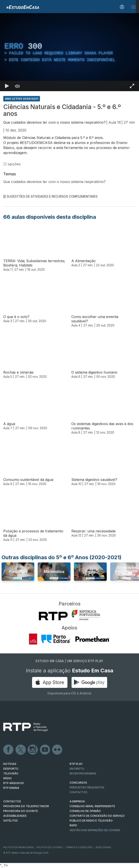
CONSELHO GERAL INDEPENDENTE (92, 806)
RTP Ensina (11, 788)
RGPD (73, 825)
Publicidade (103, 847)
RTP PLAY (76, 764)
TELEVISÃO (11, 773)
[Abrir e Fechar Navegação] (133, 7)
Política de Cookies (50, 847)
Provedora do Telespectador (26, 806)
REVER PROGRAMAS (83, 773)
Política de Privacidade (18, 847)
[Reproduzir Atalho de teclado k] (7, 86)
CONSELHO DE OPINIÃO (85, 811)
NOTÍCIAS (10, 764)
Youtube (45, 750)
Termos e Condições (79, 847)
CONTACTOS (12, 801)
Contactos (78, 792)
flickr (57, 750)
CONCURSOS (78, 783)
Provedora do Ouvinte (21, 811)
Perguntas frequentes (87, 787)
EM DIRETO (77, 769)
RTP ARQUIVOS (14, 783)
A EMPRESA (77, 801)
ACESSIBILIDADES (15, 816)
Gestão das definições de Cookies (95, 830)
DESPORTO (11, 769)
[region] (69, 52)
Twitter (21, 750)
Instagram (33, 750)
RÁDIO (8, 778)
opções (12, 164)
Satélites (10, 821)
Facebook (9, 750)
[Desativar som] (17, 86)
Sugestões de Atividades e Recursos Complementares (50, 196)
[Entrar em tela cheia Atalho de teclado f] (132, 86)
